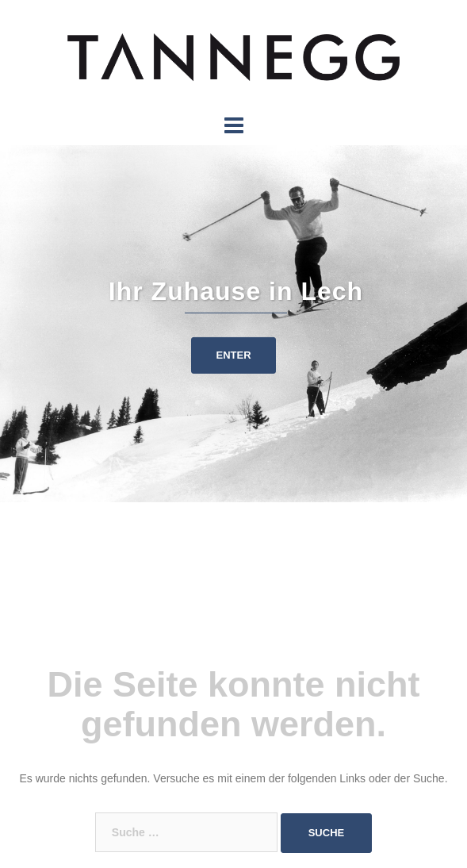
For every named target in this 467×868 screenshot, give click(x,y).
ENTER (233, 355)
